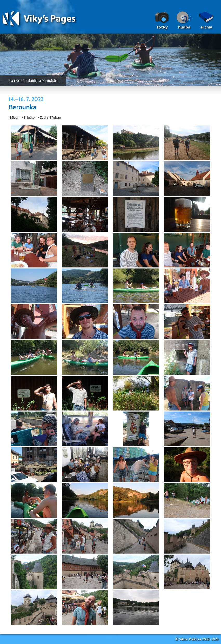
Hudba (184, 27)
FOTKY (14, 81)
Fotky (162, 27)
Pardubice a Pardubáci (40, 81)
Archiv (206, 27)
